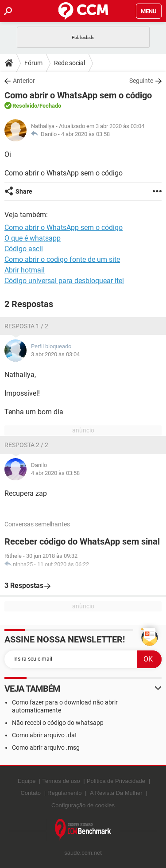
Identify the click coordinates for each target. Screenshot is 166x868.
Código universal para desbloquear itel (64, 281)
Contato (31, 793)
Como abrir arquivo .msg (46, 747)
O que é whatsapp (33, 238)
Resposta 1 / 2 (26, 326)
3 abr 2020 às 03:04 (55, 354)
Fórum (33, 63)
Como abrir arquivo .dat (44, 735)
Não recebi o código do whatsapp (58, 723)
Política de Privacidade (116, 781)
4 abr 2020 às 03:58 (85, 134)
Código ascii (24, 249)
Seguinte (141, 81)
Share (24, 191)
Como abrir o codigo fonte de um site (62, 259)
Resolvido (25, 106)
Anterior (24, 81)
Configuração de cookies (83, 805)
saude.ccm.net (83, 853)
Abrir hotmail (25, 270)
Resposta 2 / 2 (26, 445)
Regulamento (64, 793)
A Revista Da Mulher (116, 793)
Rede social (69, 63)
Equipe (27, 781)
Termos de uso (61, 781)
